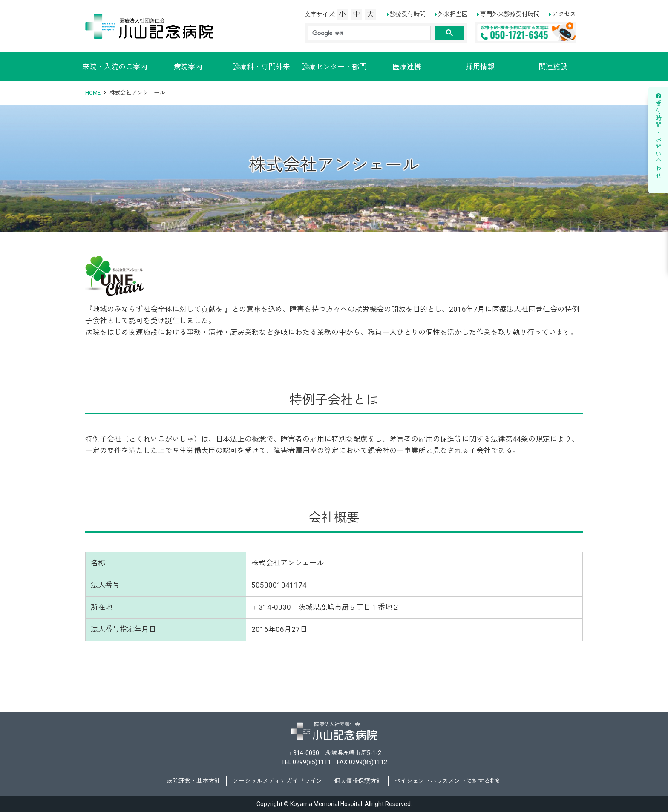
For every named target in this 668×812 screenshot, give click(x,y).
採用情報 (480, 67)
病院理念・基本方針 (193, 781)
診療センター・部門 (334, 67)
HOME (93, 93)
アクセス (564, 14)
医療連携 (407, 67)
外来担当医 (453, 14)
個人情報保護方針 (358, 781)
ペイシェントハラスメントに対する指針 (448, 781)
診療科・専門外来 (261, 67)
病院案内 (188, 67)
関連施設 (553, 67)
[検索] (369, 33)
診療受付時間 (408, 14)
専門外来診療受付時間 (510, 14)
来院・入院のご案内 (115, 67)
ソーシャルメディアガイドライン (277, 781)
